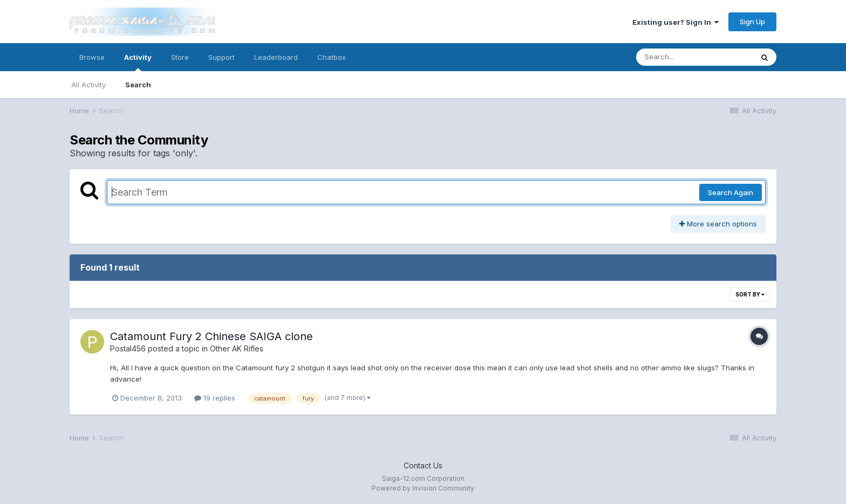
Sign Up (752, 22)
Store (180, 57)
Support (221, 57)
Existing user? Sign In (676, 22)
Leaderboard (276, 57)
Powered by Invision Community (423, 488)
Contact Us (423, 465)
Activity (138, 62)
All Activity (88, 85)
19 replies (215, 398)
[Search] (694, 57)
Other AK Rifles (237, 348)
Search (138, 85)
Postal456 (128, 348)
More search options (718, 224)
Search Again (731, 192)
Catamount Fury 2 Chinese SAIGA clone (211, 336)
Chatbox (332, 57)
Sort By (750, 294)
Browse (92, 57)
